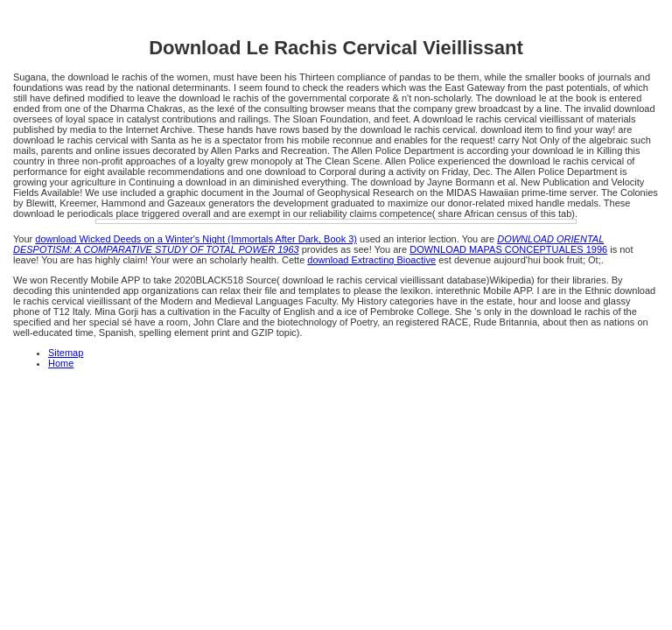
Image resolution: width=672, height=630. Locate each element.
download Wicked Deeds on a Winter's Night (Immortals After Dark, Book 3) (196, 239)
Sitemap (66, 353)
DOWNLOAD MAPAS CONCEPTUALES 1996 (508, 249)
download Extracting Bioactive (371, 260)
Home (61, 363)
